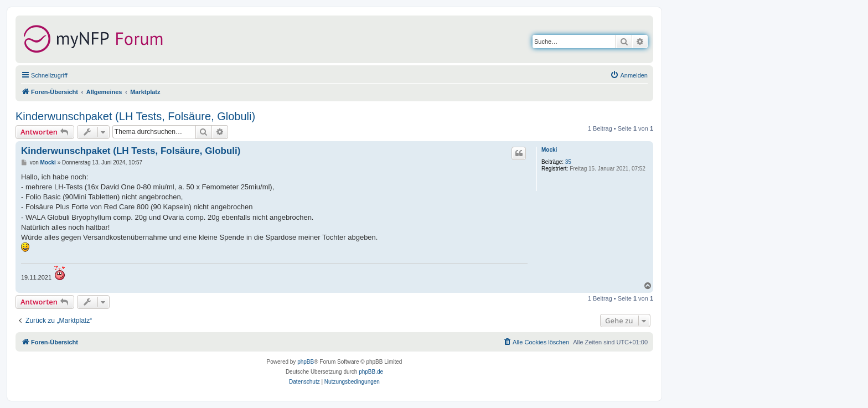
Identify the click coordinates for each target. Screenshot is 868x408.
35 (568, 162)
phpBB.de (371, 372)
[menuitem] (629, 75)
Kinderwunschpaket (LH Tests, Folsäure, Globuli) (135, 116)
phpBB (306, 362)
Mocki (549, 150)
